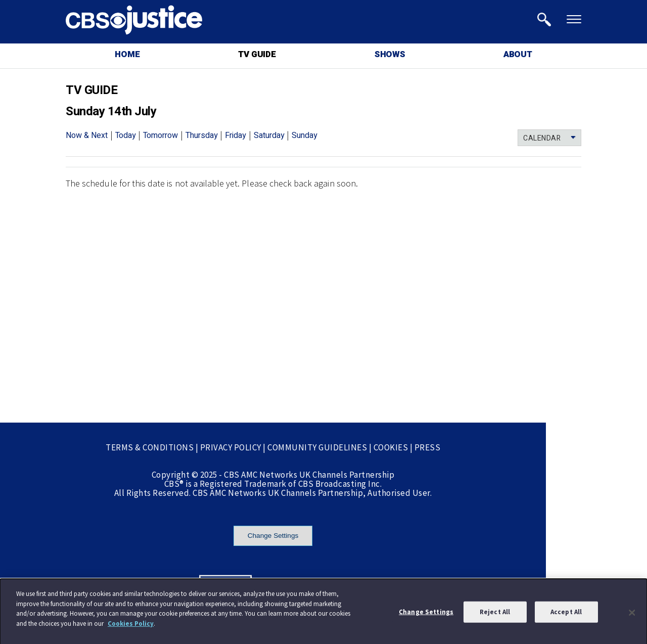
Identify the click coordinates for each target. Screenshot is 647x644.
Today (126, 135)
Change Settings (273, 536)
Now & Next (87, 135)
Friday (236, 135)
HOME (127, 54)
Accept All (566, 614)
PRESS (428, 447)
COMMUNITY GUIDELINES (317, 447)
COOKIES (391, 447)
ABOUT (518, 54)
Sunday (305, 135)
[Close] (632, 615)
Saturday (269, 135)
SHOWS (390, 54)
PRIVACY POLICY (231, 447)
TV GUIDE (257, 54)
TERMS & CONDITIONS (150, 447)
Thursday (202, 135)
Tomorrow (160, 135)
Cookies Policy (131, 626)
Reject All (495, 614)
